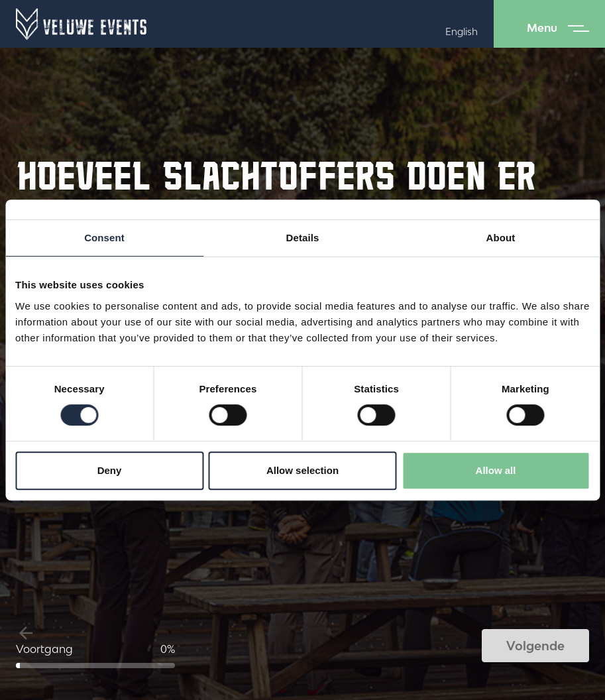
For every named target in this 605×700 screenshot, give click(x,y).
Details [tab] (303, 238)
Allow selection (302, 470)
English (462, 31)
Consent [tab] (104, 238)
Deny (110, 470)
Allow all (496, 470)
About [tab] (501, 238)
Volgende (535, 646)
